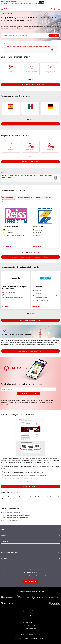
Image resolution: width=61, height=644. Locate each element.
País (19, 28)
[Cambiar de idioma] (54, 9)
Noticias (4, 530)
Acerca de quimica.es (30, 629)
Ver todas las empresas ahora (31, 320)
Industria (13, 28)
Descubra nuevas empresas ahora (30, 351)
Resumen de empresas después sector (12, 512)
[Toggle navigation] (59, 9)
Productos (5, 541)
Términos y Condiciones (31, 638)
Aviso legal (18, 638)
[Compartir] (51, 9)
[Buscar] (48, 9)
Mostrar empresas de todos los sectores (30, 85)
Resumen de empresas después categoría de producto (16, 515)
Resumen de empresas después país (11, 520)
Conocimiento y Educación (10, 553)
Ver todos (6, 405)
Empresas (4, 535)
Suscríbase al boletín (28, 394)
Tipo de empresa (28, 28)
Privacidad (43, 638)
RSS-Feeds (4, 559)
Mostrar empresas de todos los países (30, 124)
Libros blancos (6, 547)
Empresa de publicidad (30, 486)
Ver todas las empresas (30, 162)
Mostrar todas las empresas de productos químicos (30, 257)
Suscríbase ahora (30, 582)
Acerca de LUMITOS (30, 625)
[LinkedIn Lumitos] (30, 616)
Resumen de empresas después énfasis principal (15, 518)
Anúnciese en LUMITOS (30, 622)
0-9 (3, 496)
